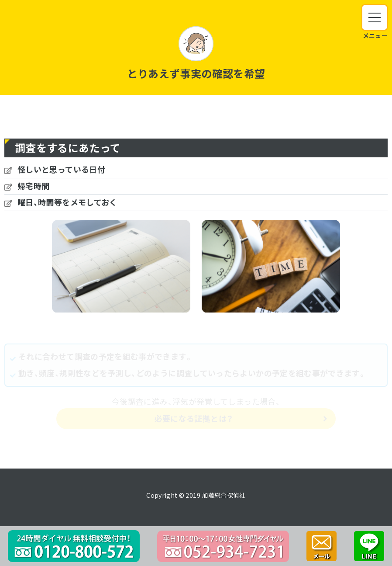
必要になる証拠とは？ (194, 418)
